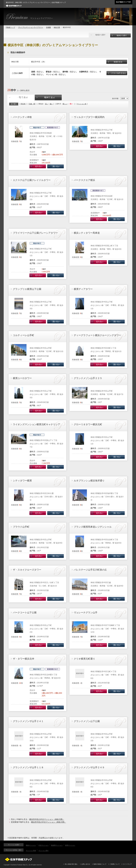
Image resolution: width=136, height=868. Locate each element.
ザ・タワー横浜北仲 (23, 659)
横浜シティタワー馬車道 (87, 233)
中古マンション (44, 845)
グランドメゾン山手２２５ (88, 378)
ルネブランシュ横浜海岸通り (89, 481)
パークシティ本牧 (22, 117)
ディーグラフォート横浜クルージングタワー (97, 335)
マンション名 (82, 104)
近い (47, 104)
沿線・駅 (32, 104)
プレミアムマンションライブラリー (31, 27)
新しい (65, 104)
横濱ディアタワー (83, 289)
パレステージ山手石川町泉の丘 (90, 570)
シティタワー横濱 (22, 481)
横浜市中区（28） (39, 62)
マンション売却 (31, 851)
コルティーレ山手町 (23, 335)
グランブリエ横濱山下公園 (27, 289)
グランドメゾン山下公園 (87, 721)
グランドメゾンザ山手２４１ (28, 721)
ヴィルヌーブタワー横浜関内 (89, 117)
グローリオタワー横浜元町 (88, 424)
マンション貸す (44, 851)
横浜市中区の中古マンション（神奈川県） (47, 819)
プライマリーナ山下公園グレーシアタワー (35, 233)
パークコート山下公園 (25, 613)
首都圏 (48, 27)
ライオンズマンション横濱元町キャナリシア (36, 424)
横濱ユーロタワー (22, 378)
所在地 (23, 104)
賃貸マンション (70, 845)
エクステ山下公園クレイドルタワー (32, 180)
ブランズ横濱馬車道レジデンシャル (93, 527)
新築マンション (31, 845)
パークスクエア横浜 (84, 180)
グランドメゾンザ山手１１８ (28, 767)
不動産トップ (10, 27)
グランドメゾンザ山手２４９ (89, 767)
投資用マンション (57, 845)
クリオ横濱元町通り (84, 659)
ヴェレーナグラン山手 (86, 613)
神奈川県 (57, 27)
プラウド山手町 (21, 527)
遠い (51, 104)
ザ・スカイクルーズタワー (27, 570)
